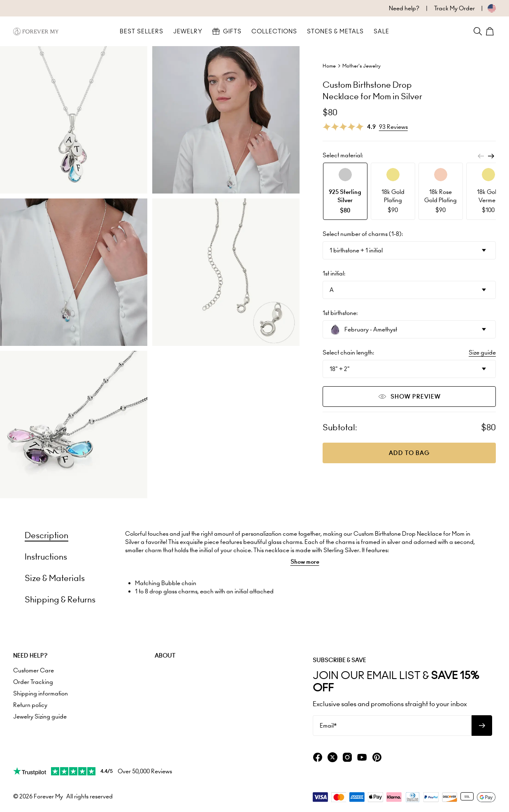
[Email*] (392, 726)
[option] (345, 191)
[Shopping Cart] (491, 31)
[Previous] (481, 156)
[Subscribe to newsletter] (482, 726)
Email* (328, 726)
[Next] (491, 156)
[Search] (478, 31)
